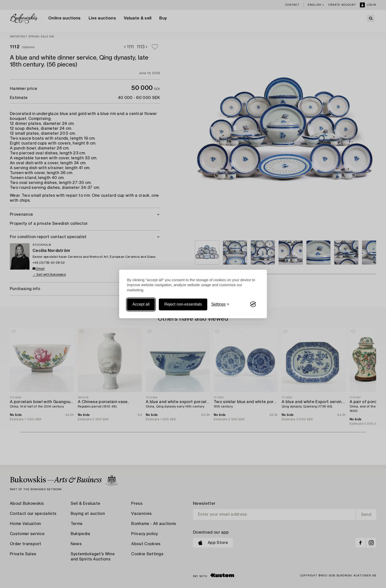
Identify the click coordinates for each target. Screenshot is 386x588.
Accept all (141, 304)
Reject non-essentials (183, 304)
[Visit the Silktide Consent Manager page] (253, 304)
